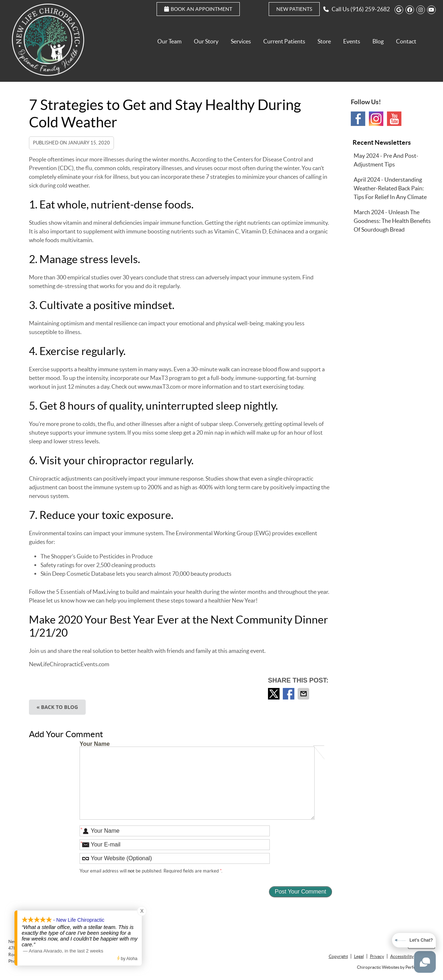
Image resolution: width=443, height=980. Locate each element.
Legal (359, 956)
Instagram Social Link (376, 119)
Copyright (338, 956)
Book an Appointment (198, 9)
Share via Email (304, 694)
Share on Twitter (274, 694)
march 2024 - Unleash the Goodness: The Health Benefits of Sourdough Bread (392, 221)
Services (241, 41)
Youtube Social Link (394, 119)
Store (324, 41)
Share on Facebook (289, 694)
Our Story (206, 41)
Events (352, 41)
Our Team (169, 41)
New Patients (294, 9)
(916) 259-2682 (370, 9)
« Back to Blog (57, 707)
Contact (406, 41)
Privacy (377, 956)
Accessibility (402, 956)
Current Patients (284, 41)
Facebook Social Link (358, 119)
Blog (378, 41)
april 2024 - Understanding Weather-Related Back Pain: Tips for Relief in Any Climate (390, 188)
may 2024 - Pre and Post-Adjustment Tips (386, 160)
